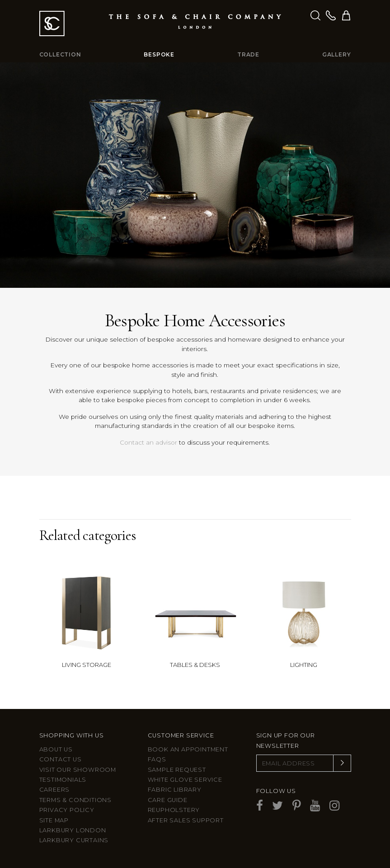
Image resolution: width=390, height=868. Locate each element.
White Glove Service (185, 780)
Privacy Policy (67, 810)
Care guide (168, 800)
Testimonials (63, 780)
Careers (55, 790)
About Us (56, 749)
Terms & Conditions (75, 800)
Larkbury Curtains (74, 840)
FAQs (157, 759)
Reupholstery (174, 810)
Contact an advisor (148, 442)
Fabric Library (175, 790)
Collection (60, 54)
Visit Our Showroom (78, 770)
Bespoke (159, 54)
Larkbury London (73, 830)
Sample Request (177, 770)
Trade (248, 54)
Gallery (337, 54)
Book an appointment (188, 749)
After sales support (186, 820)
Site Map (54, 820)
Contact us (61, 759)
